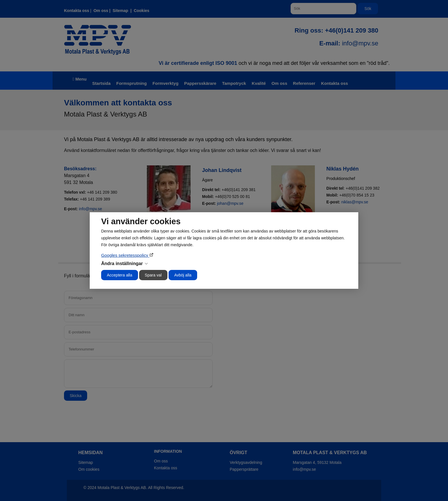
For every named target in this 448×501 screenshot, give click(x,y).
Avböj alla (183, 275)
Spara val (153, 275)
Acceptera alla (120, 275)
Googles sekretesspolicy (125, 255)
